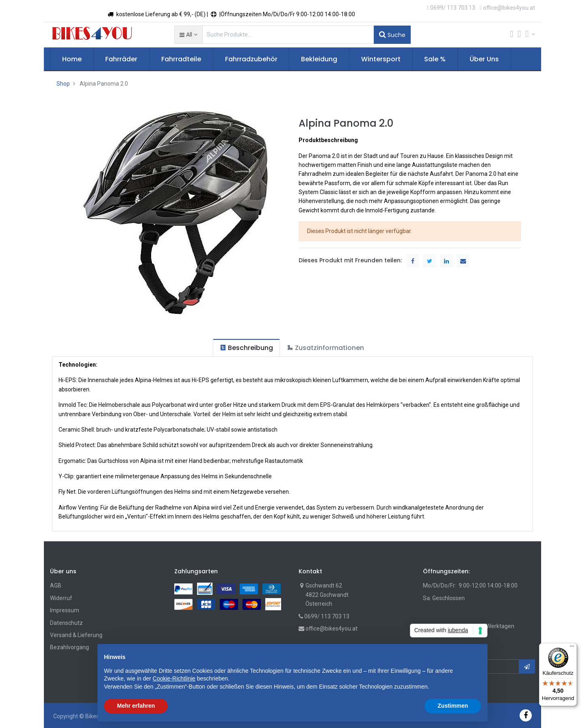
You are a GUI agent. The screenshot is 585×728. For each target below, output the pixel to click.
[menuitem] (72, 59)
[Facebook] (526, 715)
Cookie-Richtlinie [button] (174, 678)
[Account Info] (530, 34)
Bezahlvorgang (69, 647)
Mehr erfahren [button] (136, 706)
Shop (63, 84)
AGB (56, 585)
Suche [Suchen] (392, 35)
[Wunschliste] (519, 35)
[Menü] (572, 648)
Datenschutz (66, 623)
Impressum (65, 610)
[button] (188, 35)
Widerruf (61, 598)
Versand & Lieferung (76, 635)
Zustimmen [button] (453, 706)
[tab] (246, 348)
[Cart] (511, 35)
